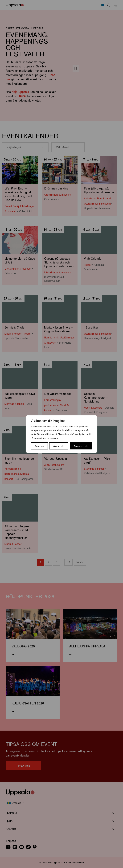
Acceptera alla (81, 446)
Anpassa (39, 446)
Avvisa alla (59, 446)
